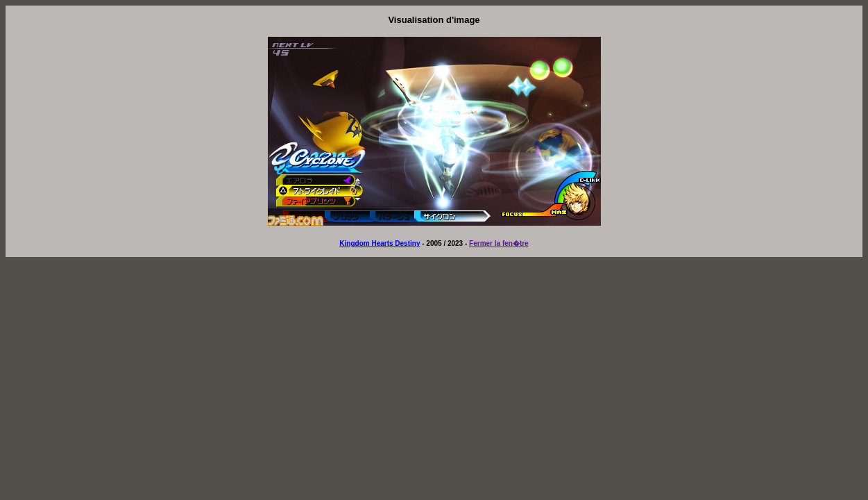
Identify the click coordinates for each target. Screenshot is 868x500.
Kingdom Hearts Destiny (380, 243)
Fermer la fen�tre (499, 243)
